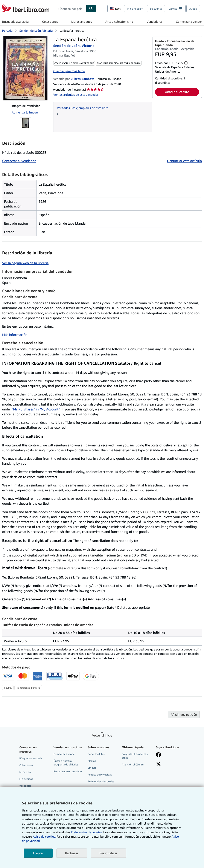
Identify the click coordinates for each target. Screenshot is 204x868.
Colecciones (50, 22)
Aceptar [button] (38, 853)
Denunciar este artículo (184, 161)
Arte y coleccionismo (119, 22)
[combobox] (70, 9)
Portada (7, 31)
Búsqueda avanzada (15, 22)
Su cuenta (156, 9)
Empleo (92, 768)
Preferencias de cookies (86, 832)
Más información (15, 335)
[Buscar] (91, 9)
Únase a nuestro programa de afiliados (66, 763)
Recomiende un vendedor (68, 771)
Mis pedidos (26, 779)
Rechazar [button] (72, 853)
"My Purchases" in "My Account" (36, 409)
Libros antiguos (82, 22)
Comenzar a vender (189, 22)
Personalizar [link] (108, 853)
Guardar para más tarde (69, 71)
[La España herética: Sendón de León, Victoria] (25, 68)
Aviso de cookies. (44, 836)
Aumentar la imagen (26, 112)
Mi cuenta (25, 772)
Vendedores (155, 22)
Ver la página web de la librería (25, 263)
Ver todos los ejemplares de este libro (83, 108)
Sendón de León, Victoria (36, 31)
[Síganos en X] (158, 764)
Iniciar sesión (135, 9)
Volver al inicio (102, 735)
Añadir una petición (184, 714)
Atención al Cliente (133, 764)
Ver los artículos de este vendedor (76, 95)
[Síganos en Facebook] (158, 755)
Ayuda (193, 9)
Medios (92, 761)
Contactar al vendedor (19, 161)
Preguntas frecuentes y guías (135, 756)
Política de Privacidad (100, 775)
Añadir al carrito (177, 92)
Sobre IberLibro (96, 754)
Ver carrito (25, 786)
